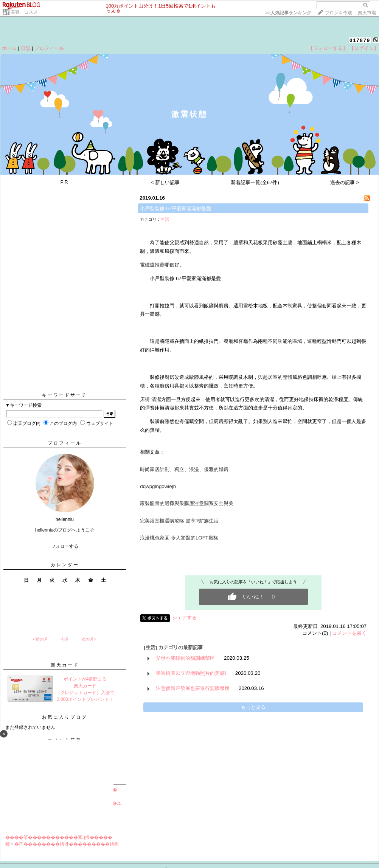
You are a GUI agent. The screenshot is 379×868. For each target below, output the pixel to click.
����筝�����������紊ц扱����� (59, 837)
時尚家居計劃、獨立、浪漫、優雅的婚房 (184, 469)
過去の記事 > (345, 182)
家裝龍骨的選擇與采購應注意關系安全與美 (187, 503)
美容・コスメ (24, 12)
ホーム (9, 48)
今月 (65, 639)
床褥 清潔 (151, 399)
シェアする (184, 618)
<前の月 (40, 639)
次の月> (89, 639)
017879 (360, 40)
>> (288, 13)
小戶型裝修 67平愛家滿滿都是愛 (176, 208)
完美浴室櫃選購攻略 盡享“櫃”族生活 (179, 521)
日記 (26, 48)
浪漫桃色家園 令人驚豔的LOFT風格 (179, 538)
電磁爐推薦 (152, 265)
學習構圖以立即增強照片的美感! (191, 673)
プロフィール (49, 48)
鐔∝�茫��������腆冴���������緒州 (62, 844)
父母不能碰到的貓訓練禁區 (185, 658)
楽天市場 (367, 13)
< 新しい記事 (165, 182)
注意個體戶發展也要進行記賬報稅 (193, 688)
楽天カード (65, 665)
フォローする (65, 546)
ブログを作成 (339, 13)
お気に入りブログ (65, 717)
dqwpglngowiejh (158, 486)
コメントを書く (349, 633)
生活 (165, 219)
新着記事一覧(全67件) (255, 182)
